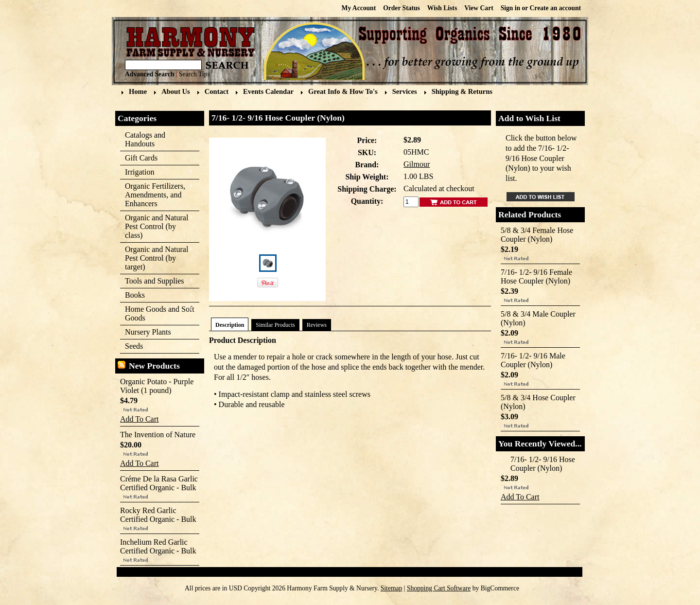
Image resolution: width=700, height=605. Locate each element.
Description (230, 325)
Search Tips (194, 74)
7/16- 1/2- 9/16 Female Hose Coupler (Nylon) (536, 276)
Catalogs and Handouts (145, 139)
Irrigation (157, 172)
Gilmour (417, 164)
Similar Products (275, 325)
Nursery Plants (148, 332)
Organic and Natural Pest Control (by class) (157, 226)
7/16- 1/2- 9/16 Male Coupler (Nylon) (533, 360)
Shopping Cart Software (439, 588)
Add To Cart (139, 419)
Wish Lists (442, 8)
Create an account (555, 8)
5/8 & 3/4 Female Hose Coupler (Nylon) (537, 235)
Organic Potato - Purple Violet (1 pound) (157, 386)
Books (157, 295)
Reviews (317, 325)
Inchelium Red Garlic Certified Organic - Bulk (158, 546)
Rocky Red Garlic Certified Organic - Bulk (158, 515)
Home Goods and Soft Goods (157, 313)
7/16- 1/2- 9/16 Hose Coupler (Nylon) (543, 464)
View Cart (479, 8)
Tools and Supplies (157, 281)
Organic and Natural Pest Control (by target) (157, 258)
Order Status (402, 8)
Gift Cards (141, 158)
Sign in (510, 8)
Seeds (157, 347)
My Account (359, 8)
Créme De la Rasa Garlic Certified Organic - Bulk (159, 483)
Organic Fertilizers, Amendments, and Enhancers (157, 195)
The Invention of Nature (158, 435)
